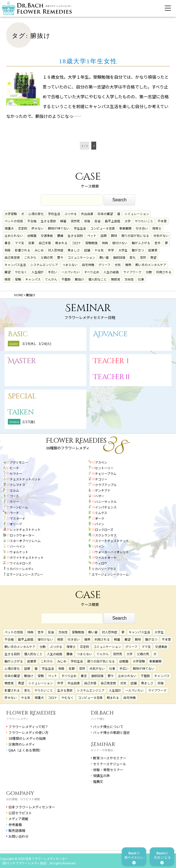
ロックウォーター (22, 535)
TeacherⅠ (112, 361)
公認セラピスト (20, 813)
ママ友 (19, 243)
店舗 (87, 250)
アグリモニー (19, 462)
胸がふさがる (141, 243)
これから (30, 257)
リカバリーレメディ (20, 569)
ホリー (14, 501)
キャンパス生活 (15, 265)
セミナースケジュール (110, 764)
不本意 (162, 221)
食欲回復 (119, 257)
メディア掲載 (18, 819)
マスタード (18, 518)
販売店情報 (17, 830)
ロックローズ (104, 529)
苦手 (158, 243)
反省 (98, 221)
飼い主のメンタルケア (151, 265)
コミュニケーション (81, 257)
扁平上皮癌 (113, 221)
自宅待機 (88, 265)
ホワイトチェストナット (27, 557)
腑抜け (79, 279)
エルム (14, 490)
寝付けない (120, 243)
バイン (100, 546)
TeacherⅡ (112, 377)
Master (22, 361)
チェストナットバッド (25, 479)
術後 (87, 221)
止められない (14, 235)
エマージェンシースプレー (25, 574)
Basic (18, 334)
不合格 (32, 221)
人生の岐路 (111, 272)
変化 (133, 257)
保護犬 (9, 228)
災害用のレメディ (22, 744)
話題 (104, 235)
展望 (8, 272)
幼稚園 (32, 235)
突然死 (75, 221)
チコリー (101, 479)
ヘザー (100, 496)
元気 (118, 265)
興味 (114, 235)
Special (22, 396)
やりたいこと (144, 221)
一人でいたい (71, 272)
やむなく (21, 272)
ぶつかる (71, 214)
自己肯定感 (12, 257)
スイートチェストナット (112, 541)
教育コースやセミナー (110, 758)
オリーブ (16, 524)
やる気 (99, 250)
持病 (105, 243)
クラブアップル (106, 485)
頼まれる (61, 243)
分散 (149, 272)
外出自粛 (87, 214)
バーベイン (18, 546)
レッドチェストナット (25, 529)
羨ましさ (74, 250)
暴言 (8, 243)
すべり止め (92, 272)
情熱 (128, 265)
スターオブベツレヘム (25, 541)
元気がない (161, 235)
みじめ (39, 250)
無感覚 (116, 279)
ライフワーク (132, 272)
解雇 (63, 221)
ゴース (14, 496)
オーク (100, 518)
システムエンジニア (44, 265)
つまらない (70, 265)
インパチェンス (106, 507)
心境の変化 (36, 214)
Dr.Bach (102, 713)
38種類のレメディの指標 (27, 738)
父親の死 (47, 257)
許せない (38, 228)
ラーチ (14, 513)
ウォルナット (19, 552)
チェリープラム (106, 473)
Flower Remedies (31, 713)
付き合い (142, 228)
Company (20, 793)
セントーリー (104, 468)
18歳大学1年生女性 (88, 61)
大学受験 (11, 214)
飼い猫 (104, 257)
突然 (143, 257)
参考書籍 (15, 824)
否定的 (23, 228)
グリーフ (104, 265)
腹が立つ (138, 250)
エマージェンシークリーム (110, 574)
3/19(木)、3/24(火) (37, 343)
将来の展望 (105, 214)
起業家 (153, 250)
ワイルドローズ (20, 563)
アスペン (101, 462)
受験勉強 (91, 243)
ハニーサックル (106, 501)
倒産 (8, 250)
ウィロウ (101, 563)
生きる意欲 (48, 221)
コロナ (76, 243)
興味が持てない (59, 228)
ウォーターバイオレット (112, 552)
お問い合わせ (18, 836)
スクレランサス (106, 535)
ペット (92, 235)
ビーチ (14, 468)
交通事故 (47, 235)
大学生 (123, 250)
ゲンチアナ (103, 490)
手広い (53, 272)
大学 (128, 221)
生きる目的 (75, 235)
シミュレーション (137, 214)
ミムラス (101, 513)
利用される (164, 272)
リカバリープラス (104, 569)
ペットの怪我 (14, 221)
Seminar (103, 744)
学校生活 (54, 214)
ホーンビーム (19, 507)
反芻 (31, 243)
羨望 (153, 257)
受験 (18, 279)
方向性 (129, 279)
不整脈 (66, 279)
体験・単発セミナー (108, 770)
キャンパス (33, 279)
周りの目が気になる (135, 235)
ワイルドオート (106, 557)
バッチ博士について (108, 726)
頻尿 (8, 279)
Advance (110, 334)
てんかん (51, 279)
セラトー (16, 473)
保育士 (157, 228)
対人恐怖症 (56, 250)
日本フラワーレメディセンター (32, 807)
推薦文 (98, 781)
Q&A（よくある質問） (25, 750)
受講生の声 (101, 775)
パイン (100, 524)
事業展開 (125, 228)
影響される (23, 250)
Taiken (21, 412)
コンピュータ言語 (103, 228)
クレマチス (18, 485)
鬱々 (60, 257)
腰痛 (60, 235)
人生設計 (38, 272)
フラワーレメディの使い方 (28, 732)
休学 (111, 250)
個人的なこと (98, 279)
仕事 (141, 279)
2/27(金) (29, 422)
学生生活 (80, 228)
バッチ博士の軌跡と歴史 (112, 732)
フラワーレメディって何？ (28, 726)
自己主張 (45, 243)
